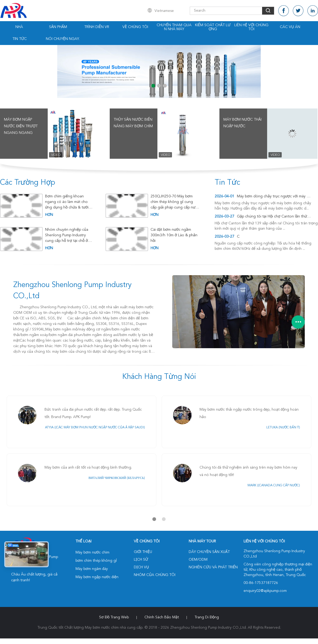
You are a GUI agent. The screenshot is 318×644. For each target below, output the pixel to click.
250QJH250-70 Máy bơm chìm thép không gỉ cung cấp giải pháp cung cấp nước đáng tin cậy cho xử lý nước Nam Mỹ (175, 202)
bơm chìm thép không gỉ (96, 561)
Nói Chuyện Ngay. (63, 39)
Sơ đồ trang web (114, 617)
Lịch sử (141, 560)
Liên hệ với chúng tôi (251, 27)
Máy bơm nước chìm (92, 552)
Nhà (19, 27)
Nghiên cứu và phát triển (213, 567)
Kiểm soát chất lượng (213, 27)
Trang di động (207, 617)
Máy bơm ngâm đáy (92, 569)
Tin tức (20, 39)
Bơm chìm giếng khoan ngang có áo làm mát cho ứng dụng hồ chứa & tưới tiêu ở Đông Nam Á (67, 202)
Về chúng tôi (135, 27)
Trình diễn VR (97, 27)
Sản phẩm (58, 27)
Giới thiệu (143, 552)
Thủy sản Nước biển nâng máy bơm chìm (133, 123)
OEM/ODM (198, 560)
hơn (49, 215)
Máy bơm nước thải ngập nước (242, 123)
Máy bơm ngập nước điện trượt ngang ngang (21, 126)
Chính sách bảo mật (162, 617)
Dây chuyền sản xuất (209, 552)
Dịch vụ (141, 567)
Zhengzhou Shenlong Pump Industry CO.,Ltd (72, 291)
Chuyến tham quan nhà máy (174, 27)
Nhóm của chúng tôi (155, 575)
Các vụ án (290, 27)
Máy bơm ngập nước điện (97, 577)
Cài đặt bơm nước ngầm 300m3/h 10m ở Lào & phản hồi (174, 235)
